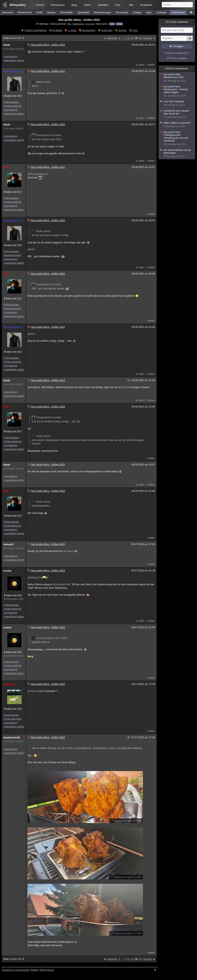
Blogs (74, 5)
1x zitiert (140, 65)
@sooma (68, 551)
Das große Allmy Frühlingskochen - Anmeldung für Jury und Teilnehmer (177, 138)
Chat (119, 5)
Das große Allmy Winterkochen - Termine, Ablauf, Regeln (177, 91)
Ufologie (137, 13)
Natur (149, 13)
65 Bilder (57, 30)
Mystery (51, 13)
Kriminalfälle (66, 13)
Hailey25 (8, 544)
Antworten (107, 30)
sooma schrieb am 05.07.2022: (50, 638)
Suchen (122, 30)
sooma (7, 571)
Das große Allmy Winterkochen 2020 (177, 78)
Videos (88, 5)
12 (129, 38)
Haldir (7, 45)
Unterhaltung (178, 13)
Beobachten (89, 30)
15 (140, 38)
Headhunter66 (12, 738)
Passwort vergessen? (177, 53)
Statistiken (103, 5)
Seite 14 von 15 (14, 38)
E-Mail (119, 24)
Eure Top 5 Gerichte (177, 103)
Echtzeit (40, 5)
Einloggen (178, 46)
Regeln (35, 970)
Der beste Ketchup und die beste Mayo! (177, 153)
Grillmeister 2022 (15, 599)
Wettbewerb (78, 24)
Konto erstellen (179, 58)
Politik (39, 13)
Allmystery (18, 5)
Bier (69, 24)
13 (132, 38)
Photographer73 (13, 71)
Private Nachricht (12, 106)
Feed (112, 24)
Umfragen (162, 13)
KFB (6, 167)
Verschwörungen (102, 13)
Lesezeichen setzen (14, 60)
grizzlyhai (9, 684)
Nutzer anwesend (177, 22)
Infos (135, 30)
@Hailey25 (34, 577)
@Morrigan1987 (62, 584)
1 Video (72, 30)
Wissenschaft (25, 13)
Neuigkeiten (146, 5)
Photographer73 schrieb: (46, 135)
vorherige (112, 38)
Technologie (122, 13)
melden (151, 65)
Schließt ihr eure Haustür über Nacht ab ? (177, 114)
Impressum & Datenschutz (15, 970)
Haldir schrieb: (41, 82)
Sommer (90, 24)
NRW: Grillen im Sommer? (177, 125)
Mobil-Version (47, 970)
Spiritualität (83, 13)
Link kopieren (10, 57)
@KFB (31, 249)
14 (136, 38)
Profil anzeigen (11, 102)
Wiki (131, 5)
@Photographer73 (38, 174)
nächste (147, 38)
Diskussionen (58, 5)
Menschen (8, 13)
